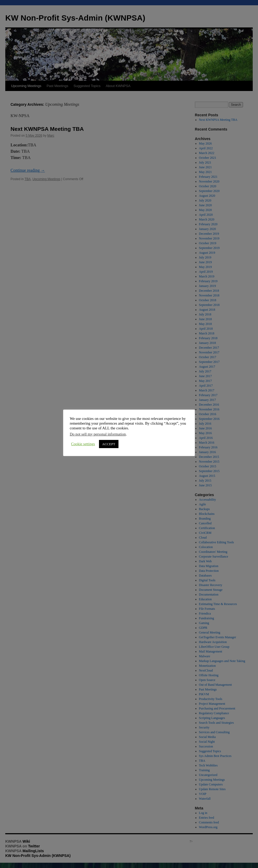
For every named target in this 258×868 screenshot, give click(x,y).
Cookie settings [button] (83, 444)
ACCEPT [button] (109, 444)
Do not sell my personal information (98, 434)
